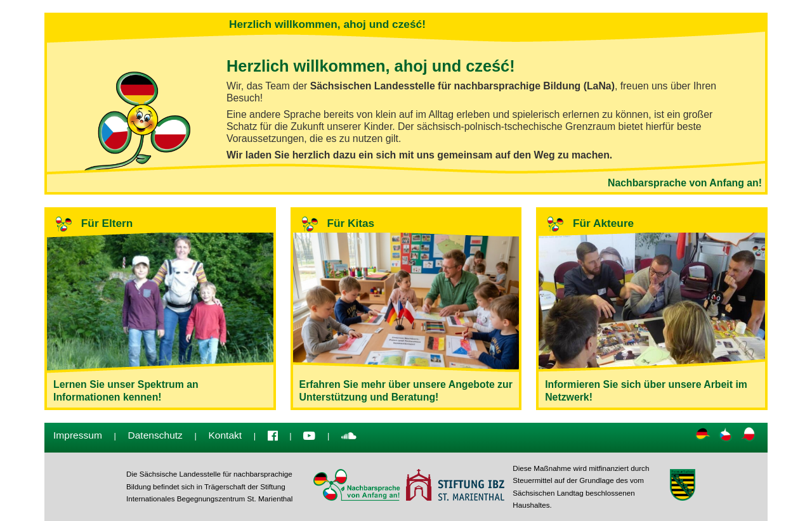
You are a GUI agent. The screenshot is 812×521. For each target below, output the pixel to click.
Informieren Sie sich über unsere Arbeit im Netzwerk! (652, 309)
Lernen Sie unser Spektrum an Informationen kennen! (160, 309)
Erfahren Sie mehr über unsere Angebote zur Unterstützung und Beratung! (406, 309)
